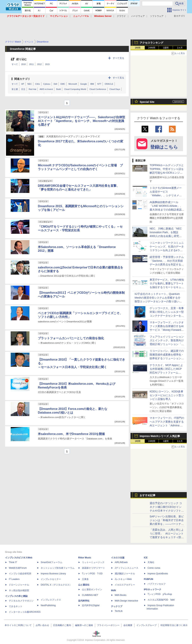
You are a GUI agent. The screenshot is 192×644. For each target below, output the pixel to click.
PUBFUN (148, 579)
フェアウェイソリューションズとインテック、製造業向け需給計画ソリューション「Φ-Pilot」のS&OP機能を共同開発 (167, 344)
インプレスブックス (51, 600)
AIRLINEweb (121, 562)
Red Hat (32, 89)
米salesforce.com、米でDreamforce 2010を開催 (71, 434)
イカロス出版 (118, 558)
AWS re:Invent (46, 89)
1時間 (138, 48)
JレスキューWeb (123, 579)
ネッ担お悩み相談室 (19, 590)
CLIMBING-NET (90, 595)
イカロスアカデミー (125, 585)
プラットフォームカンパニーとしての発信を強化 (71, 338)
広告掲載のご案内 (62, 625)
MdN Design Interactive (126, 601)
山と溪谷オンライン (92, 589)
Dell (55, 84)
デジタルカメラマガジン (21, 601)
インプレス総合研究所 (20, 574)
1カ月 (180, 48)
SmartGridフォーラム (51, 562)
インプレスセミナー (51, 579)
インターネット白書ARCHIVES (25, 612)
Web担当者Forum (18, 568)
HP (23, 84)
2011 (31, 64)
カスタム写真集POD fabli (161, 600)
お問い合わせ (42, 625)
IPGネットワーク (153, 589)
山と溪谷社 (84, 585)
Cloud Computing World (75, 89)
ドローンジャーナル (19, 585)
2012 (39, 64)
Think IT (13, 562)
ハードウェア (138, 16)
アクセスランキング (151, 43)
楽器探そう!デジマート (93, 568)
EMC (63, 84)
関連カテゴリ (22, 79)
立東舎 (85, 579)
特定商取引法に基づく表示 (174, 625)
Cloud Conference (98, 89)
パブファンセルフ (157, 584)
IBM (92, 84)
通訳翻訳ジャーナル (125, 574)
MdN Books (121, 595)
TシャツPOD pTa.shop (160, 594)
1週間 (166, 48)
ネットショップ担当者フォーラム (58, 568)
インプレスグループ (146, 625)
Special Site (147, 102)
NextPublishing (48, 605)
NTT (99, 84)
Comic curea (154, 568)
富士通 (15, 89)
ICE (146, 558)
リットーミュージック (93, 562)
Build (58, 89)
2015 (47, 64)
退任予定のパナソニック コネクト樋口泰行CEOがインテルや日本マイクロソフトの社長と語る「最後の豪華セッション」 (167, 511)
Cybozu (47, 84)
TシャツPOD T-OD (92, 574)
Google (84, 84)
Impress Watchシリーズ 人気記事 (160, 436)
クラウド (121, 16)
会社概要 (128, 625)
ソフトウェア (157, 16)
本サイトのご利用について (18, 625)
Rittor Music (85, 558)
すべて (15, 64)
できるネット (16, 606)
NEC (30, 84)
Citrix (38, 84)
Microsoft (73, 84)
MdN (113, 590)
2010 (23, 64)
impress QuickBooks (158, 574)
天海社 (151, 562)
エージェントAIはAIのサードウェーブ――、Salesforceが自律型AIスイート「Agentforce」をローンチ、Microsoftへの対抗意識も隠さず (81, 121)
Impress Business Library (53, 574)
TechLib (119, 611)
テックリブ (117, 606)
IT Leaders (14, 579)
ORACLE (109, 84)
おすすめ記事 (148, 495)
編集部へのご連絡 (84, 625)
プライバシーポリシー (108, 625)
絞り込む (22, 59)
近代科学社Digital (91, 605)
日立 (23, 89)
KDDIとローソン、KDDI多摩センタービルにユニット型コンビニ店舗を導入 (167, 395)
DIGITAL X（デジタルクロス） (56, 585)
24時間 (152, 48)
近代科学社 (84, 601)
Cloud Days (115, 89)
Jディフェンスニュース (127, 568)
